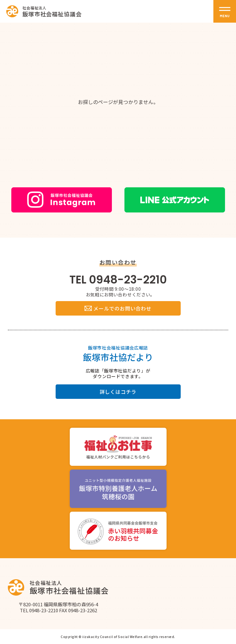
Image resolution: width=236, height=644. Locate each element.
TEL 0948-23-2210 (118, 280)
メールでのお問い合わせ (118, 308)
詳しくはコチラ (118, 392)
